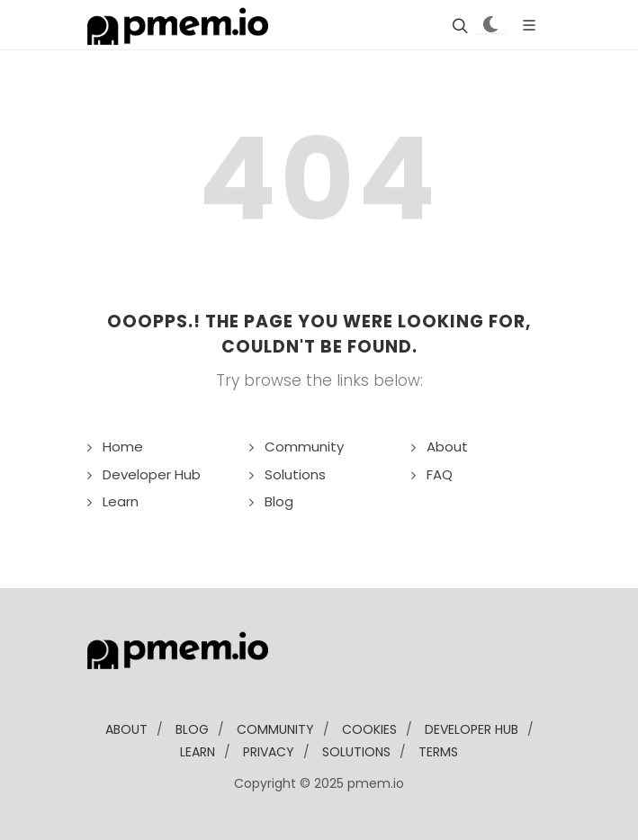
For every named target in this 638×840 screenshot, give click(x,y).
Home (123, 447)
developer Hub (472, 729)
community (275, 729)
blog (192, 729)
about (126, 729)
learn (198, 752)
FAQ (440, 474)
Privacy (269, 752)
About (447, 447)
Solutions (295, 474)
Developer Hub (152, 474)
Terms (438, 752)
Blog (279, 501)
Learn (121, 501)
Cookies (369, 729)
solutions (356, 752)
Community (304, 447)
